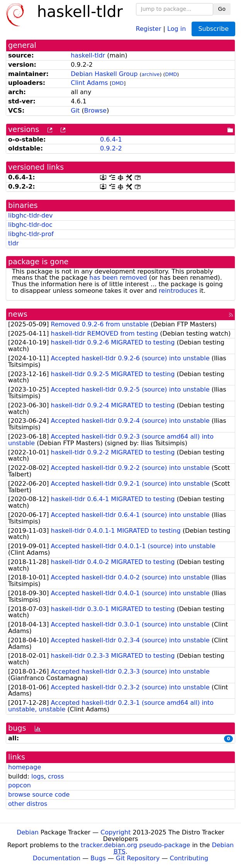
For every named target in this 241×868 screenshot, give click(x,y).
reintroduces (178, 291)
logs (38, 776)
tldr (13, 243)
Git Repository (138, 858)
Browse (95, 111)
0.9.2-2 (111, 148)
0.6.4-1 (111, 139)
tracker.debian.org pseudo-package (135, 845)
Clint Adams (89, 83)
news (18, 314)
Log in (177, 28)
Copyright (115, 832)
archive (151, 74)
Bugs (98, 858)
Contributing (189, 858)
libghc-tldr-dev (31, 215)
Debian (28, 832)
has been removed (118, 278)
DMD (171, 74)
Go (222, 9)
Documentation (57, 858)
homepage (25, 767)
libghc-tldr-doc (30, 225)
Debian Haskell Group (104, 74)
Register (149, 28)
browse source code (39, 795)
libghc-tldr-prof (31, 234)
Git (75, 111)
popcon (20, 785)
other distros (28, 804)
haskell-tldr (88, 55)
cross (56, 776)
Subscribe (213, 29)
